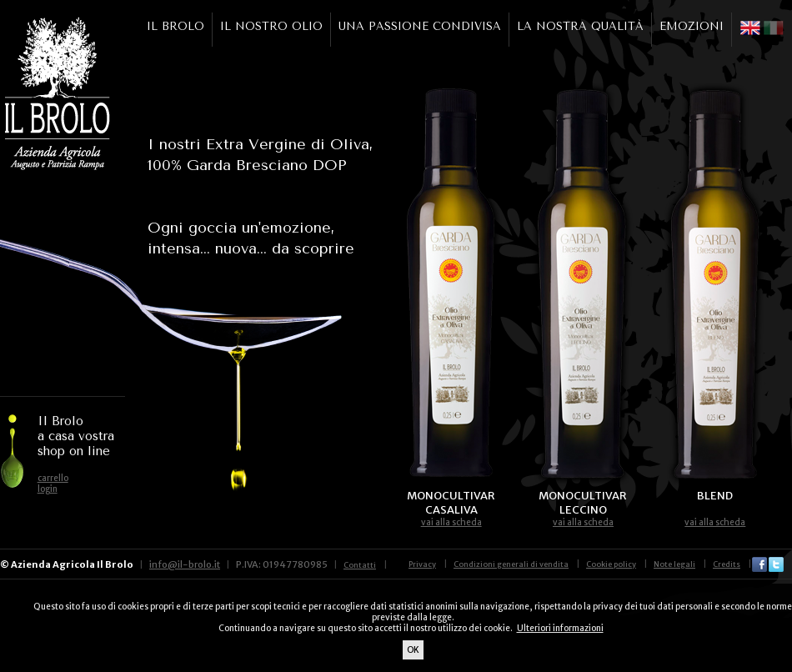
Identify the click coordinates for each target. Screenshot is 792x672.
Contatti (360, 565)
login (48, 489)
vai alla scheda (451, 522)
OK (413, 650)
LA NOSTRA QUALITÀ (580, 26)
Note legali (674, 564)
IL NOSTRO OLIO (271, 26)
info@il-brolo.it (185, 564)
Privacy (422, 564)
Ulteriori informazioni (560, 628)
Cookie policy (611, 564)
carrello (53, 478)
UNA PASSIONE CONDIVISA (420, 26)
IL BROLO (175, 26)
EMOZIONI (692, 26)
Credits (727, 564)
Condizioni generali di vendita (511, 564)
